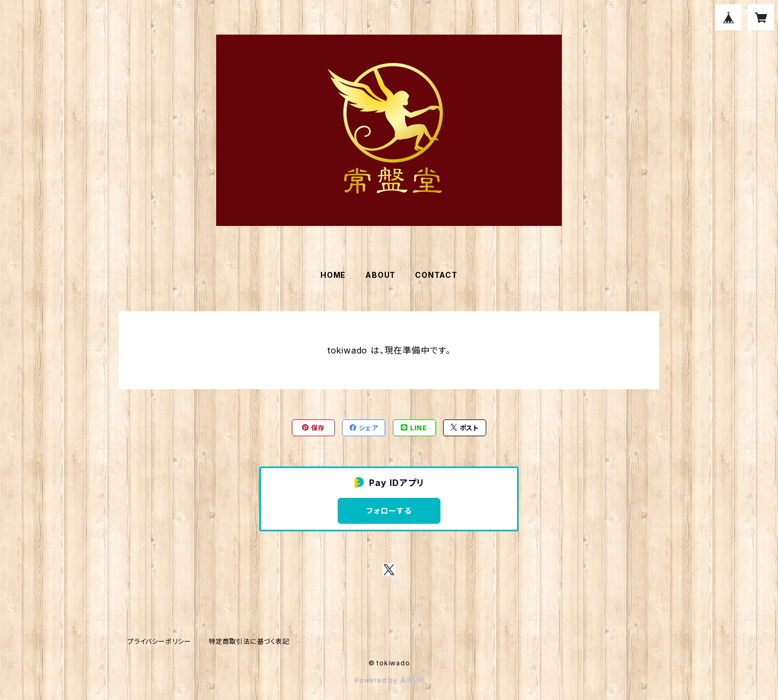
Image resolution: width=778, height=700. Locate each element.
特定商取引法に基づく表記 (249, 641)
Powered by (389, 680)
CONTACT (436, 275)
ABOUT (380, 275)
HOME (333, 275)
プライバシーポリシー (159, 641)
